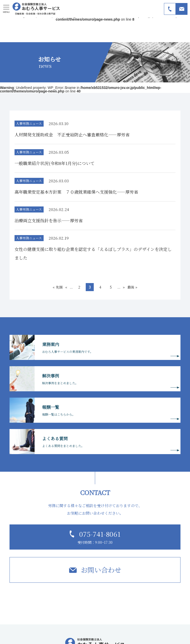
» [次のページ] (124, 287)
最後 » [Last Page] (132, 287)
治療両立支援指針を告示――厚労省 (49, 220)
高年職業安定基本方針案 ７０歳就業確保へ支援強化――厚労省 (76, 192)
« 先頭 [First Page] (58, 287)
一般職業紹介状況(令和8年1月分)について (55, 163)
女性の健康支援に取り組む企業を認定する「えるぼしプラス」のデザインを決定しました (93, 253)
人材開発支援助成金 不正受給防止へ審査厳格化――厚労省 (72, 135)
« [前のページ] (66, 287)
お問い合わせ (101, 570)
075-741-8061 (100, 534)
